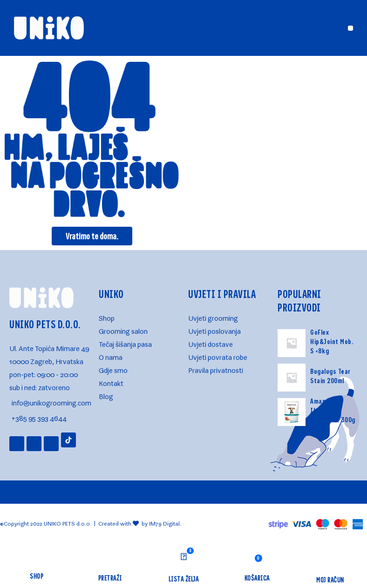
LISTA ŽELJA (184, 579)
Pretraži (110, 578)
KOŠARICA (257, 578)
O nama (111, 355)
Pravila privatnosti (216, 368)
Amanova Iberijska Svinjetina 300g (333, 410)
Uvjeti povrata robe (218, 355)
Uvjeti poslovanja (214, 329)
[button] (350, 28)
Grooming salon (123, 329)
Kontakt (111, 382)
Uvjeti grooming (213, 316)
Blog (106, 395)
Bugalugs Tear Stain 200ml (330, 376)
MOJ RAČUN (330, 580)
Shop (107, 316)
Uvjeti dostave (211, 342)
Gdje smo (113, 368)
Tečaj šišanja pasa (125, 342)
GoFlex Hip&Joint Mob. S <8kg (332, 341)
